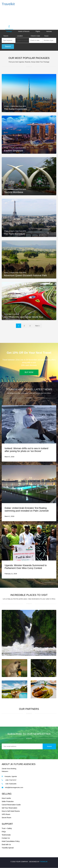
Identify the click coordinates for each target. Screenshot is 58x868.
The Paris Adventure (14, 234)
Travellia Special (8, 848)
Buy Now (29, 373)
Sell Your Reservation (9, 808)
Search (6, 36)
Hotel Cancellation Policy (11, 841)
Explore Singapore (14, 151)
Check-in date (35, 36)
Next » (38, 326)
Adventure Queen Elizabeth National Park (25, 275)
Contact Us (6, 838)
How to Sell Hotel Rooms (11, 811)
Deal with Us (6, 845)
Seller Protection (8, 802)
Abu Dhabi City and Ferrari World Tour (24, 317)
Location (20, 36)
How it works (6, 798)
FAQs (4, 832)
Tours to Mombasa (14, 192)
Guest (46, 36)
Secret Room (6, 818)
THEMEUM (44, 862)
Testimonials (6, 835)
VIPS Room (6, 814)
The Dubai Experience (15, 109)
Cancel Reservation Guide (11, 805)
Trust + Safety (7, 829)
